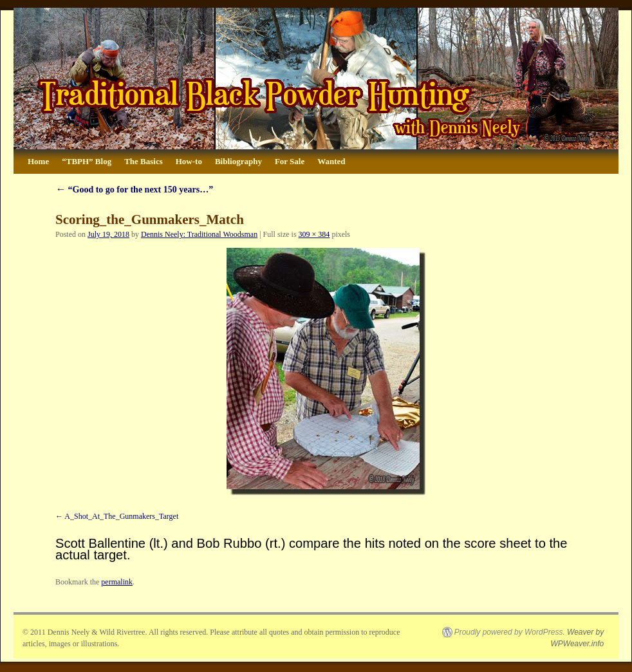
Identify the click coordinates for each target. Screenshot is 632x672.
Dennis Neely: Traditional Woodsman (199, 234)
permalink (117, 582)
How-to (189, 161)
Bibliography (238, 161)
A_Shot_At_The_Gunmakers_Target (121, 516)
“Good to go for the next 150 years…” (134, 190)
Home (38, 161)
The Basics (144, 161)
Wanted (331, 161)
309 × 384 (314, 234)
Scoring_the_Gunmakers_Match (150, 219)
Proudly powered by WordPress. (510, 632)
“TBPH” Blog (87, 161)
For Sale (290, 161)
